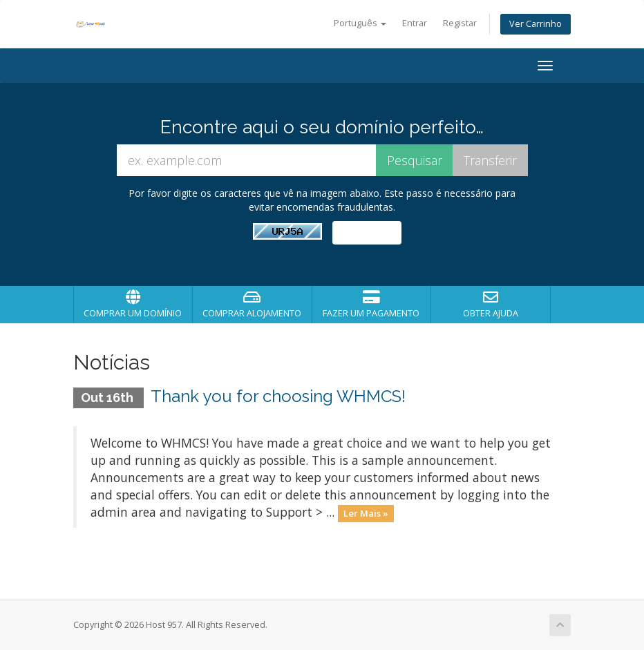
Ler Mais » (366, 513)
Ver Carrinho (536, 24)
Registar (460, 23)
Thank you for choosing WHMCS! (278, 396)
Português (360, 23)
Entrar (415, 23)
